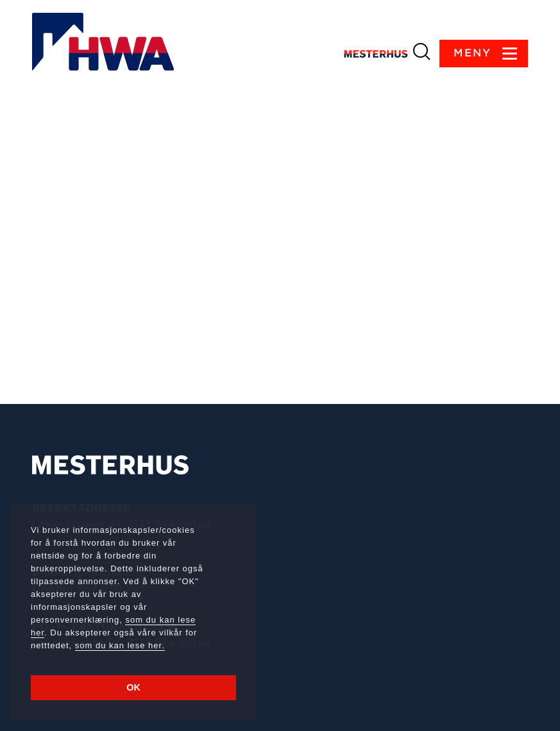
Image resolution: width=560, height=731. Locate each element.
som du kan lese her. (120, 645)
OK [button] (133, 687)
